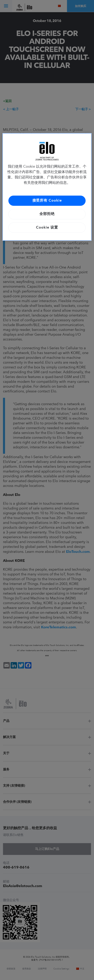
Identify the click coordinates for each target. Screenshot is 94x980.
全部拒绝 (47, 214)
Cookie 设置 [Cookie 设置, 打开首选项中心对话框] (47, 228)
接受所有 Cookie (47, 201)
